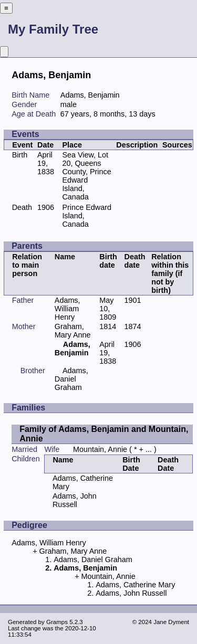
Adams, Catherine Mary (135, 585)
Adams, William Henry (68, 309)
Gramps (57, 622)
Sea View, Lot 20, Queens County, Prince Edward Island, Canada (86, 176)
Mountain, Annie (100, 449)
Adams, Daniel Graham (71, 379)
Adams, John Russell (75, 500)
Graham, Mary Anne (73, 331)
